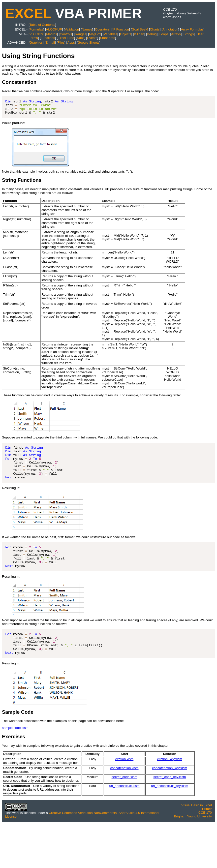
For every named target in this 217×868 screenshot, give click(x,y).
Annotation (170, 29)
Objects (126, 34)
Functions (48, 38)
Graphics (36, 43)
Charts (155, 29)
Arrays (176, 34)
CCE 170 (205, 831)
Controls (66, 34)
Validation (72, 29)
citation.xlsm (124, 778)
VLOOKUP (54, 29)
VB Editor (36, 34)
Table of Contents (42, 25)
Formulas (36, 29)
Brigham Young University (193, 835)
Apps (71, 43)
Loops (164, 34)
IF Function (121, 29)
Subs (81, 38)
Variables (110, 34)
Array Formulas (192, 29)
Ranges (81, 34)
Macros (52, 34)
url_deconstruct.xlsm (124, 804)
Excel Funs (66, 38)
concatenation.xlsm (124, 787)
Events (92, 38)
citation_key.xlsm (170, 778)
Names (87, 29)
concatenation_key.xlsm (170, 787)
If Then (139, 34)
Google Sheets (89, 43)
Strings (189, 34)
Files (61, 43)
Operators (102, 29)
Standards (108, 38)
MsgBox (95, 34)
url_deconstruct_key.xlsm (170, 804)
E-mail (50, 43)
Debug (152, 34)
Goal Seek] (140, 29)
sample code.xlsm (15, 746)
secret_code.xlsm (124, 795)
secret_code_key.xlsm (170, 795)
